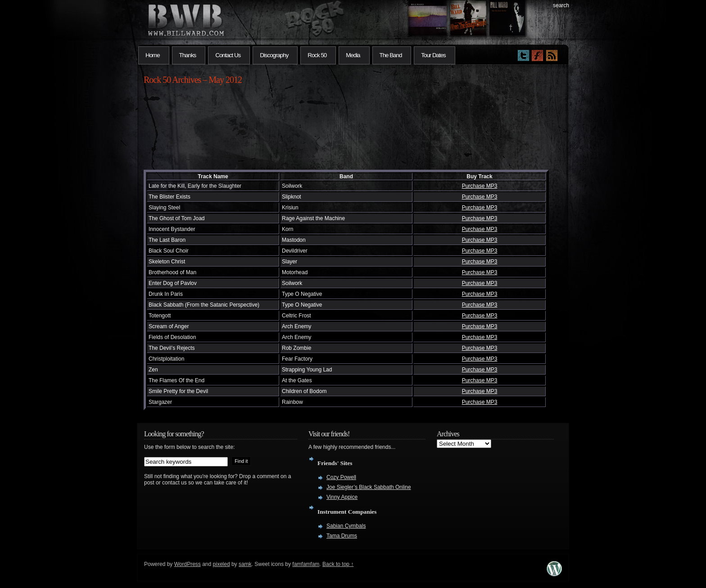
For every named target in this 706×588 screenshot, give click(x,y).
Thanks (188, 55)
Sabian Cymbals (346, 526)
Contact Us (228, 55)
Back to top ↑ (338, 564)
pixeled (222, 564)
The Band (391, 55)
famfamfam (306, 564)
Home (153, 55)
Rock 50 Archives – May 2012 (193, 80)
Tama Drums (342, 536)
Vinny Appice (342, 497)
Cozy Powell (341, 477)
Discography (274, 55)
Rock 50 (317, 55)
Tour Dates (433, 55)
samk (245, 564)
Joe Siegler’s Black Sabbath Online (369, 487)
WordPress (188, 564)
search (561, 5)
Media (353, 55)
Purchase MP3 (480, 186)
